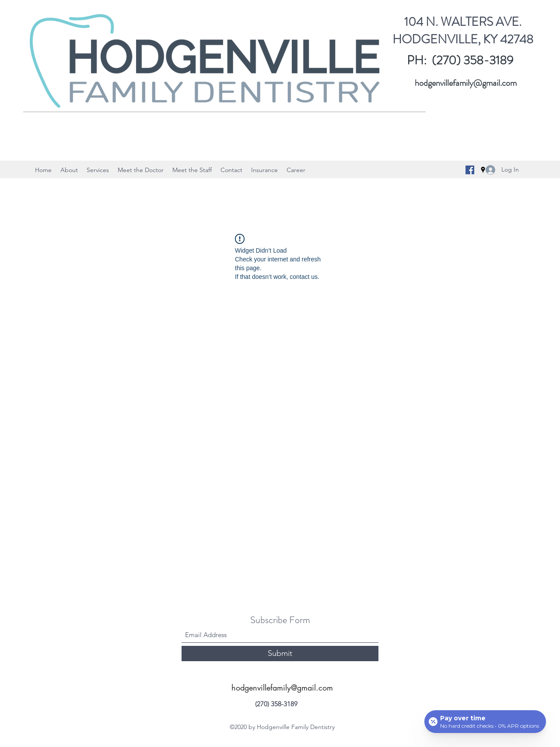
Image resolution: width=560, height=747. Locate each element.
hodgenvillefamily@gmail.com (466, 83)
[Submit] (280, 654)
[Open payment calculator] (485, 722)
